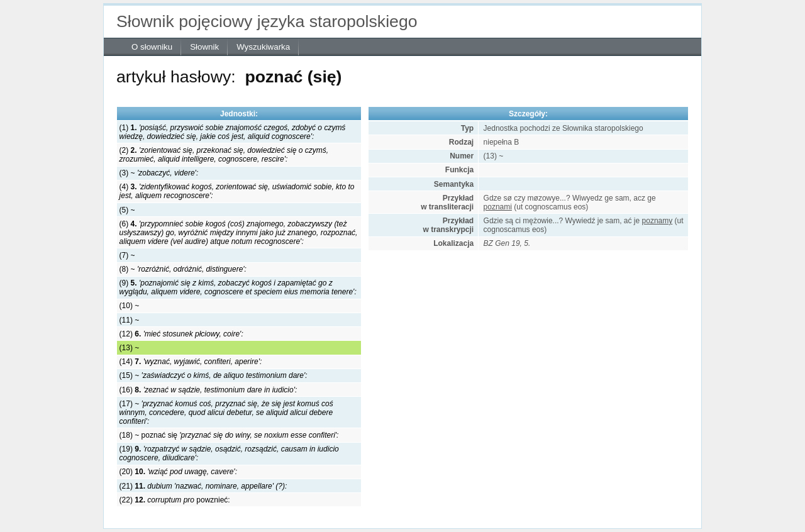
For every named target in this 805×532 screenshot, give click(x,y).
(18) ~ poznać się (229, 435)
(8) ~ (183, 269)
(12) (181, 334)
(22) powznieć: (175, 500)
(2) (224, 155)
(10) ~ (130, 306)
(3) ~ (159, 173)
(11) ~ (130, 320)
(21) (203, 486)
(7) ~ (127, 255)
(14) (191, 362)
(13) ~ (130, 348)
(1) (233, 132)
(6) (239, 233)
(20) (178, 472)
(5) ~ (127, 210)
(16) (208, 390)
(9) (238, 287)
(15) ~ (214, 375)
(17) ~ (226, 413)
